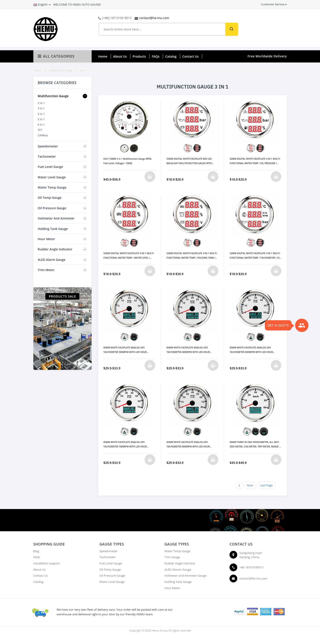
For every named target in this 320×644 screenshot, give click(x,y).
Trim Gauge (172, 557)
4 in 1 (41, 114)
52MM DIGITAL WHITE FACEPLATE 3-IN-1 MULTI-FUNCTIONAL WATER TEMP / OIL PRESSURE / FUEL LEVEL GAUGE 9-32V (255, 161)
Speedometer (48, 146)
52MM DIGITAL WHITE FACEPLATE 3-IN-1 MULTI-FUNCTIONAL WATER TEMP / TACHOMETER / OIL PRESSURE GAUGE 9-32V (255, 256)
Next (250, 485)
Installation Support (47, 563)
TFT (40, 130)
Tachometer (47, 156)
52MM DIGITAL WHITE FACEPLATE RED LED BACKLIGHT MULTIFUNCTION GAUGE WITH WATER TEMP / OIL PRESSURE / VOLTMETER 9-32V (191, 161)
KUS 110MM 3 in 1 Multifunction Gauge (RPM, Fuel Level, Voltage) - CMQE (128, 161)
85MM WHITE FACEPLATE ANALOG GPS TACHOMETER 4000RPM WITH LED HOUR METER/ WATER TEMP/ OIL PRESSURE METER (190, 350)
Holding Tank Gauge (53, 229)
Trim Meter (46, 270)
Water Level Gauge (52, 177)
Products (139, 56)
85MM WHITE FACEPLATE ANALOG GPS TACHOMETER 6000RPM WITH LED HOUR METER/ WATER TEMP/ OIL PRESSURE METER (253, 350)
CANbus (43, 135)
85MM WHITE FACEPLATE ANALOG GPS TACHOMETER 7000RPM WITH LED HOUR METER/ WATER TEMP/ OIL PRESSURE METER (127, 445)
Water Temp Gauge (52, 187)
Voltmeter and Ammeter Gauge (186, 576)
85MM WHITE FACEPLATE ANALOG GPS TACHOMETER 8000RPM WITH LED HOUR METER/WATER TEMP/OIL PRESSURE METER (189, 445)
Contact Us (190, 56)
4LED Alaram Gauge (178, 570)
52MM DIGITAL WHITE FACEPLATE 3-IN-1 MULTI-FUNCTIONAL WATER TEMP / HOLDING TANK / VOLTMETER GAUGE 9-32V (192, 256)
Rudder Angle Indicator (55, 249)
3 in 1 (41, 108)
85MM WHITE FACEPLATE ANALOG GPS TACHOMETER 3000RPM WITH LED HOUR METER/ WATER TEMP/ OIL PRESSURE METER (127, 350)
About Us (120, 56)
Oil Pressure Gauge (52, 208)
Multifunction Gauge (53, 96)
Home (103, 56)
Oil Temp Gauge (50, 198)
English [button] (42, 4)
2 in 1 (41, 103)
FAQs (156, 56)
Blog (36, 551)
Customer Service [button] (274, 4)
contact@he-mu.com (154, 18)
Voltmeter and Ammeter (56, 218)
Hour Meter (46, 239)
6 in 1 (41, 125)
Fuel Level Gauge (50, 167)
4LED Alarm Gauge (52, 260)
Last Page (266, 485)
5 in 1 (41, 119)
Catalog (171, 56)
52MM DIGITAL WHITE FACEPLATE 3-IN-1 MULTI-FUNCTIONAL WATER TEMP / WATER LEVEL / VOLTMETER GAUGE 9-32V (129, 256)
